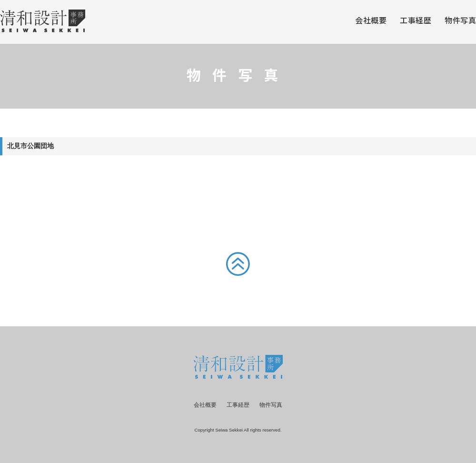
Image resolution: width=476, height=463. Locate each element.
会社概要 (371, 21)
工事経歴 (416, 21)
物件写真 (460, 21)
